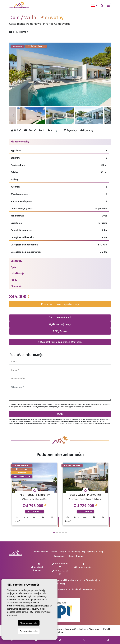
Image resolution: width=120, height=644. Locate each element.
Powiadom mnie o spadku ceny (60, 304)
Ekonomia (16, 286)
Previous (13, 74)
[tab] (60, 142)
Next (107, 74)
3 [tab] (60, 533)
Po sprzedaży (74, 552)
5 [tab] (66, 533)
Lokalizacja (17, 273)
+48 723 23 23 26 (60, 572)
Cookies (82, 629)
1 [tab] (54, 533)
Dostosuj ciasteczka (29, 631)
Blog (101, 552)
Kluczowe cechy (20, 142)
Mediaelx (60, 632)
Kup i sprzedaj (88, 552)
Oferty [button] (61, 552)
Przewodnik (60, 556)
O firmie (53, 552)
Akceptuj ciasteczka (29, 623)
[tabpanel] (35, 495)
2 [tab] (57, 533)
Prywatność (70, 629)
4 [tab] (63, 533)
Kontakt (80, 556)
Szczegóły (16, 261)
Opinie (71, 556)
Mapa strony (95, 629)
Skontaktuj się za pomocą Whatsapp (60, 342)
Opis (13, 267)
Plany (14, 280)
